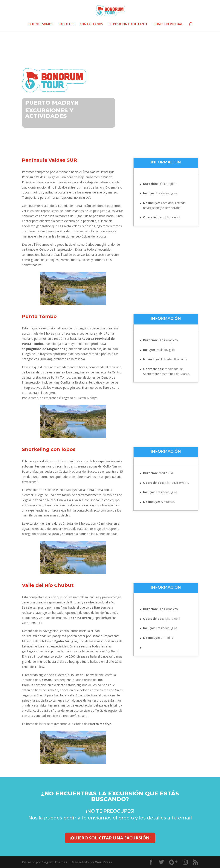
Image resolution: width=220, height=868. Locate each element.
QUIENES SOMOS (41, 24)
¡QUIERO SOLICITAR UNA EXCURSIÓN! (110, 838)
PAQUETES (66, 24)
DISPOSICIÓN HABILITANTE (128, 24)
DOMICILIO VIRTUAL (168, 24)
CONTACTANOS (91, 24)
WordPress (104, 862)
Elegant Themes (54, 862)
